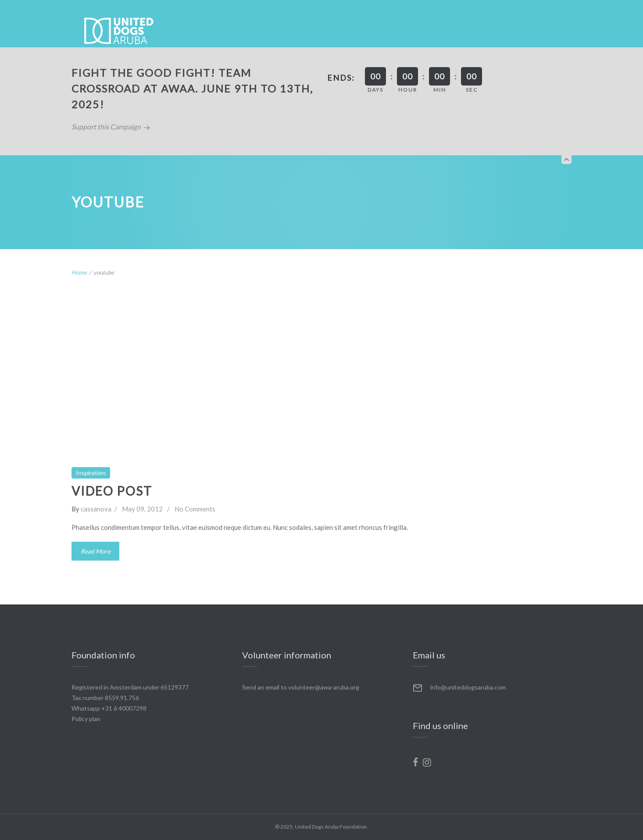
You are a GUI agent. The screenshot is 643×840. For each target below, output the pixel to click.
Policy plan (86, 719)
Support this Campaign (111, 127)
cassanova (96, 509)
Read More (96, 551)
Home (79, 272)
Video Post (112, 491)
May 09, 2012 (142, 509)
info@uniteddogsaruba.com (468, 687)
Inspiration (91, 473)
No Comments (195, 509)
